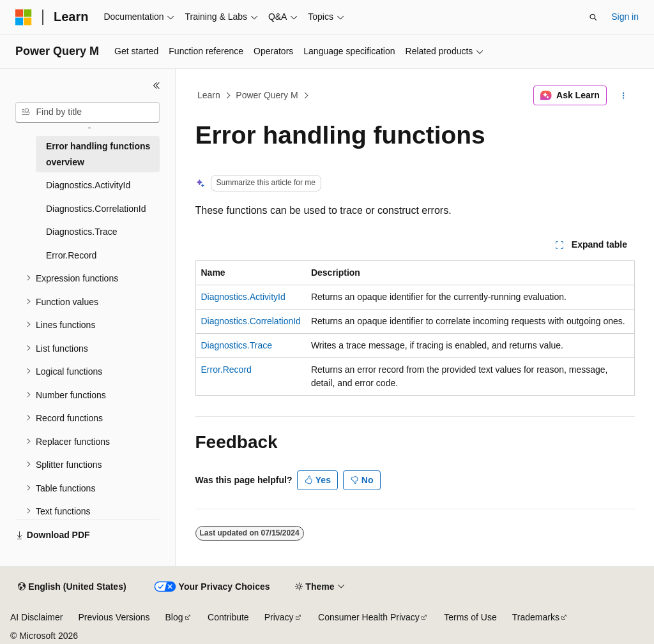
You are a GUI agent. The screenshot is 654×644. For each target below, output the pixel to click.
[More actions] (623, 96)
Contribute (228, 617)
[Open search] (593, 17)
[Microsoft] (24, 17)
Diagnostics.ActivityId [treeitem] (88, 185)
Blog (174, 617)
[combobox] (87, 112)
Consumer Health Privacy (369, 617)
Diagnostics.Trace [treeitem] (82, 232)
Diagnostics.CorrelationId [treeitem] (96, 209)
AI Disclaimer (36, 617)
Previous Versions (114, 617)
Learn (209, 95)
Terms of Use (470, 617)
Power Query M (267, 95)
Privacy (279, 617)
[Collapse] (156, 86)
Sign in (625, 17)
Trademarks (536, 617)
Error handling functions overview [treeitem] (98, 154)
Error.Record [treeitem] (71, 255)
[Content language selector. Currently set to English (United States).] (72, 587)
